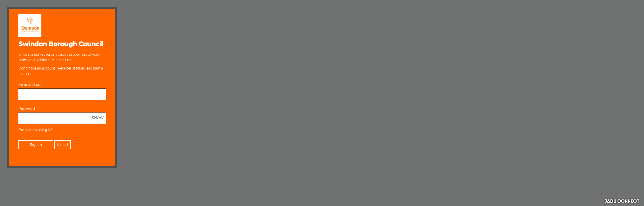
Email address (30, 85)
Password (27, 109)
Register (65, 68)
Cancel (63, 145)
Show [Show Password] (98, 118)
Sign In (36, 145)
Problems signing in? (35, 130)
